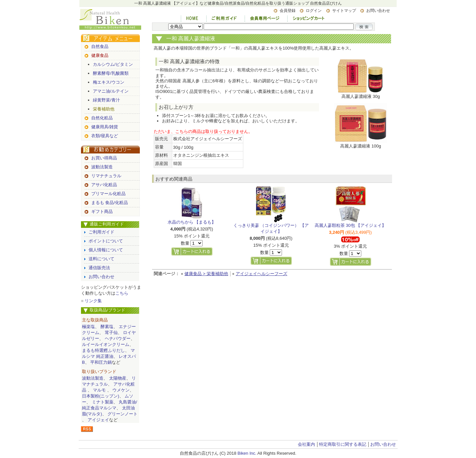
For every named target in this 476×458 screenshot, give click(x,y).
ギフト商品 (102, 211)
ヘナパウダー (118, 338)
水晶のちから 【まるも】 (192, 222)
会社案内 (306, 444)
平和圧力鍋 (101, 362)
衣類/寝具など (105, 136)
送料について (101, 259)
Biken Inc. (247, 453)
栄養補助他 (104, 109)
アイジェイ (98, 420)
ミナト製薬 (103, 402)
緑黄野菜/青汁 (106, 100)
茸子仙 (111, 333)
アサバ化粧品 (104, 185)
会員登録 (288, 11)
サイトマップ (344, 11)
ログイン (314, 11)
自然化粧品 (102, 118)
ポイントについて (106, 241)
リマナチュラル (106, 176)
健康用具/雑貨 (105, 127)
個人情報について (106, 250)
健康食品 (100, 55)
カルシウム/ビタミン (113, 64)
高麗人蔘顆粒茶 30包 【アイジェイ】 (351, 225)
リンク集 (93, 301)
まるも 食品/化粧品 (110, 203)
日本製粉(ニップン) (101, 396)
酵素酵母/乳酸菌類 (111, 73)
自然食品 (100, 46)
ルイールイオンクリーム (106, 344)
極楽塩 (88, 327)
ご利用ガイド (101, 232)
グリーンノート (122, 414)
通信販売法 (99, 268)
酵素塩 (107, 327)
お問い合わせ (378, 11)
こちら (122, 293)
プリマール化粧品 (108, 194)
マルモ (99, 390)
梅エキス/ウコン (109, 82)
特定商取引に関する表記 (343, 444)
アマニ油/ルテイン (111, 91)
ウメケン (121, 390)
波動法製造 (102, 167)
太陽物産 (118, 378)
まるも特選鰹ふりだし (103, 350)
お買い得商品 (104, 158)
